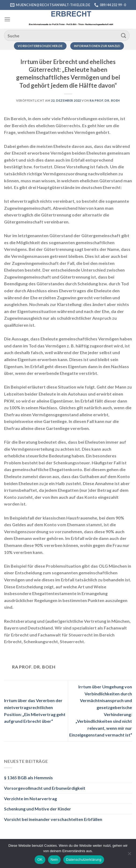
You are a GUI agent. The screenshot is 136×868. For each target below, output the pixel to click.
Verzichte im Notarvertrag (30, 798)
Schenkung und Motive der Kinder (38, 809)
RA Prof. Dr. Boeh (105, 100)
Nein (54, 860)
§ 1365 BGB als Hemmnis (28, 778)
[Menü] (7, 19)
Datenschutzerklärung (84, 860)
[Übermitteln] (124, 35)
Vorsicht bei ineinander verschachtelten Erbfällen (53, 819)
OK (40, 860)
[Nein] (129, 855)
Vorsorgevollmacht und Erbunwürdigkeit (45, 788)
